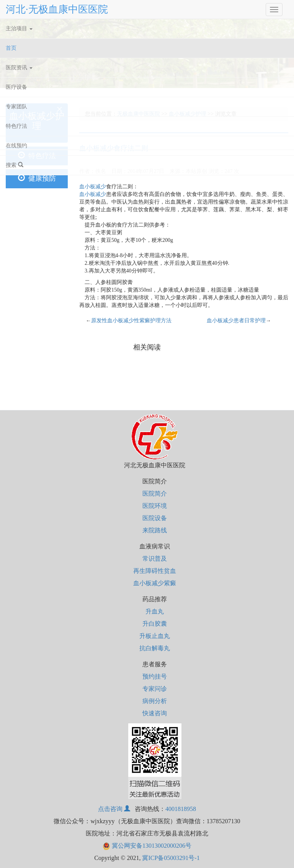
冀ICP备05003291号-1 (171, 858)
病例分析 (155, 701)
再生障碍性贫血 (155, 571)
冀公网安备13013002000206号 (147, 846)
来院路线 (155, 530)
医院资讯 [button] (19, 68)
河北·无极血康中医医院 (57, 9)
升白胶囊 (155, 624)
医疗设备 (16, 87)
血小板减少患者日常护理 (236, 321)
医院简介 (155, 494)
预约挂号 (155, 676)
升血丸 (155, 611)
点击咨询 (114, 809)
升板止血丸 (155, 636)
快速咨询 (155, 713)
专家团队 (16, 107)
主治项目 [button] (19, 29)
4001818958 (181, 809)
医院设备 (155, 518)
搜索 (15, 165)
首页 (20, 46)
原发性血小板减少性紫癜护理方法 (131, 321)
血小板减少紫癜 (155, 583)
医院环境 (155, 506)
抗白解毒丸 (155, 648)
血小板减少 (93, 187)
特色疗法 (16, 126)
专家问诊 (155, 689)
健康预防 (37, 178)
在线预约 (16, 146)
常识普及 (155, 559)
